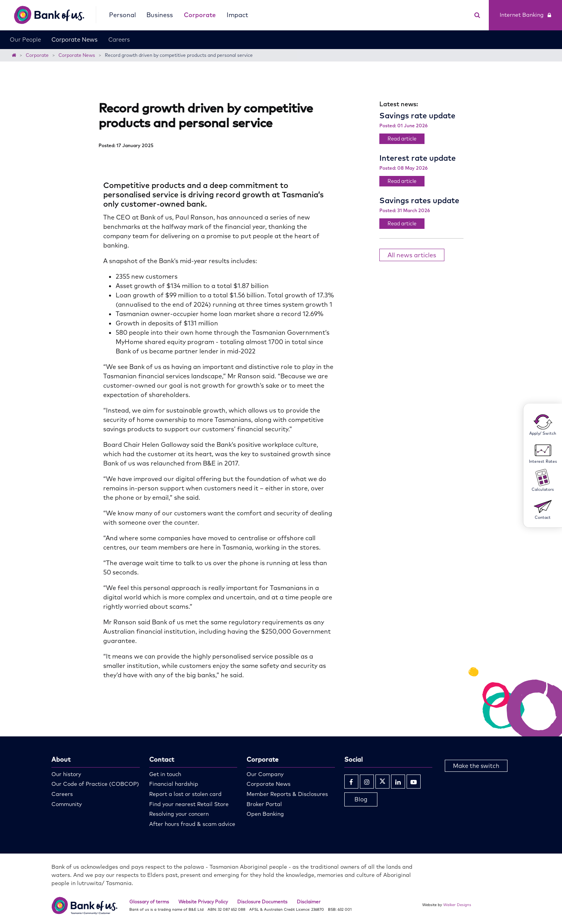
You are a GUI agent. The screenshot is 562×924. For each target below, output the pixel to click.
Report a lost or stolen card (185, 794)
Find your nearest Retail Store (189, 804)
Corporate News (74, 40)
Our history (66, 774)
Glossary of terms (149, 902)
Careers (119, 40)
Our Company (265, 774)
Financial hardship (174, 784)
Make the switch (476, 766)
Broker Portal (264, 804)
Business (160, 15)
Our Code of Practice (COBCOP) (95, 784)
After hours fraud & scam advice (192, 824)
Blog (361, 799)
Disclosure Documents (262, 902)
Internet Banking (525, 15)
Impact (237, 15)
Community (67, 804)
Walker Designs (457, 905)
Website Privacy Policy (203, 902)
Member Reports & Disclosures (287, 794)
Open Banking (265, 814)
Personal (122, 15)
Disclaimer (309, 902)
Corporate (200, 15)
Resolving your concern (179, 814)
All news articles (412, 255)
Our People (25, 40)
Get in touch (165, 774)
